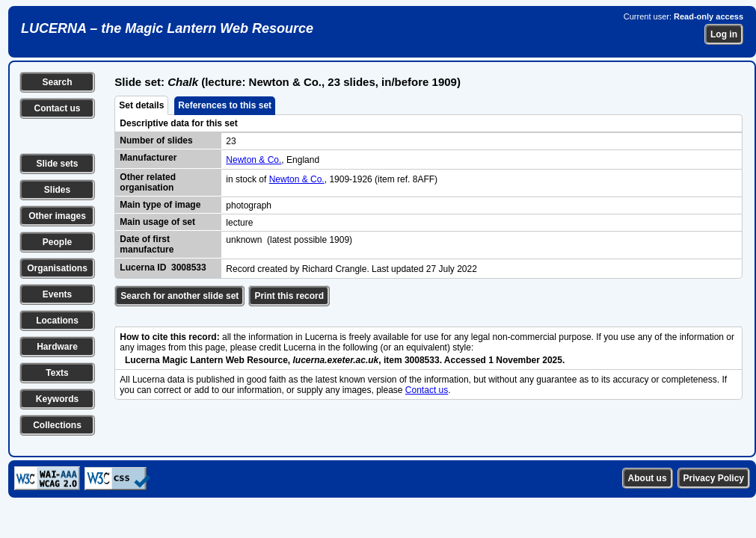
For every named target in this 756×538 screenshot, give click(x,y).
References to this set (225, 105)
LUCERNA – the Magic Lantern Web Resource (167, 28)
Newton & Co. (253, 160)
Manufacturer (148, 158)
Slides (57, 190)
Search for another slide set (179, 296)
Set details (141, 105)
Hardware (57, 347)
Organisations (57, 268)
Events (57, 294)
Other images (57, 216)
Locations (57, 321)
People (57, 242)
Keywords (57, 399)
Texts (57, 373)
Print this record (289, 296)
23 (231, 141)
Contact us (57, 108)
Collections (57, 425)
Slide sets (57, 164)
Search (57, 82)
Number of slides (156, 140)
